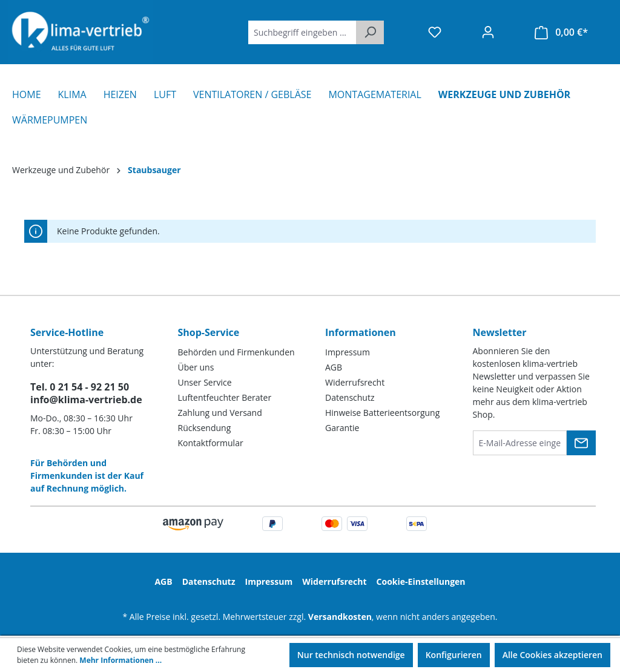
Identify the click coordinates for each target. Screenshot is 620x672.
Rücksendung (205, 428)
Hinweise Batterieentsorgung (382, 413)
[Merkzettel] (435, 32)
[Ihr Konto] (488, 32)
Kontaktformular (211, 443)
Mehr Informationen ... (120, 660)
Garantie (342, 428)
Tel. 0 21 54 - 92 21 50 (80, 387)
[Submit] (581, 443)
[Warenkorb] (561, 32)
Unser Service (205, 382)
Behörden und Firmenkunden (236, 352)
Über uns (196, 367)
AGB (334, 367)
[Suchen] (370, 32)
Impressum (348, 352)
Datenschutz (350, 397)
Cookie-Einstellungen (421, 581)
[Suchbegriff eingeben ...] (302, 32)
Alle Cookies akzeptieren (552, 655)
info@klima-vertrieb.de (86, 400)
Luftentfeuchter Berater (225, 397)
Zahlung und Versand (220, 413)
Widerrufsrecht (355, 382)
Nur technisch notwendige (351, 655)
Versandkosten (340, 617)
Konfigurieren (454, 655)
